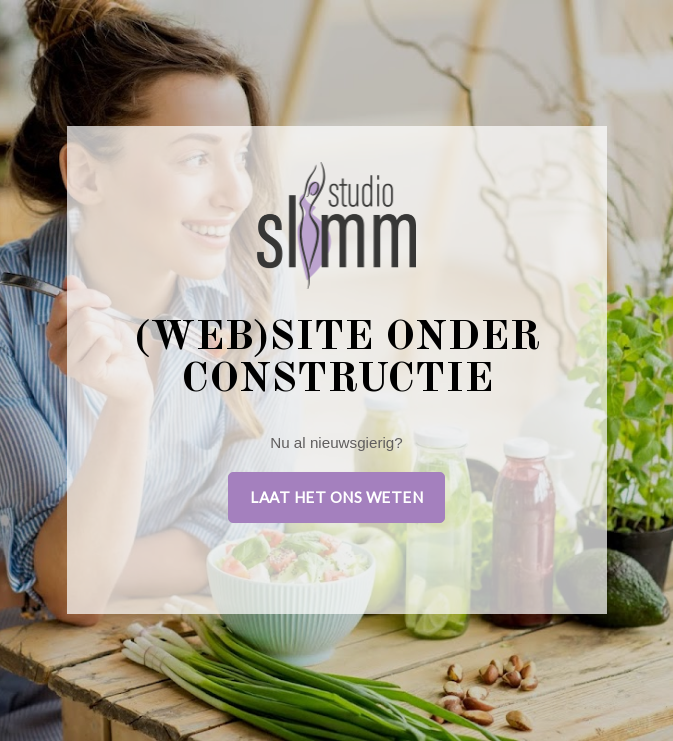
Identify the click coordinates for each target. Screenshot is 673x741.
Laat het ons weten (336, 497)
